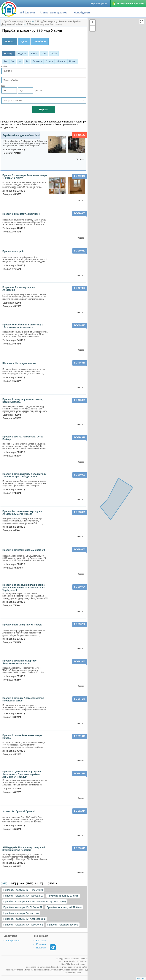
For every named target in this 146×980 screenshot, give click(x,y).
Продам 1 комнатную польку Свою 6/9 (24, 550)
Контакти (41, 941)
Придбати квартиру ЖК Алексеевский (24, 919)
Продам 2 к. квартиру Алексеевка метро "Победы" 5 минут (25, 177)
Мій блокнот (27, 13)
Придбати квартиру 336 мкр (63, 925)
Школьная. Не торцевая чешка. (20, 363)
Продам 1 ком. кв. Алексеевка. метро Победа (23, 438)
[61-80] (30, 883)
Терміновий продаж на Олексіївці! (22, 135)
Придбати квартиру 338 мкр (63, 896)
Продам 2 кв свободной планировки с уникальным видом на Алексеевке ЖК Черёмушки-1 (24, 588)
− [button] (93, 28)
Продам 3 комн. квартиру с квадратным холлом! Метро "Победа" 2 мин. (24, 475)
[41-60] (21, 883)
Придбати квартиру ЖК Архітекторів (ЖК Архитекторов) (35, 901)
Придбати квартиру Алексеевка (21, 913)
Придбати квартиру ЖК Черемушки (23, 890)
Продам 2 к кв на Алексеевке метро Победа (22, 737)
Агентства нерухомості (54, 13)
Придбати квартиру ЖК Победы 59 (23, 907)
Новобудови (82, 13)
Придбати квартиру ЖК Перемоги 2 (23, 925)
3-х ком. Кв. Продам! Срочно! (19, 811)
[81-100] (39, 883)
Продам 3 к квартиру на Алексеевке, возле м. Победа (23, 401)
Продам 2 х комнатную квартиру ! (21, 214)
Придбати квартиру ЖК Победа (64, 907)
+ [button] (93, 23)
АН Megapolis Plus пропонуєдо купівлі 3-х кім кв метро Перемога (24, 849)
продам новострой (13, 251)
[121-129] (53, 883)
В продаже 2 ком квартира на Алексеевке (19, 289)
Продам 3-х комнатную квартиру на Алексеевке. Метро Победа (22, 513)
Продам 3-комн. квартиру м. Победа (22, 625)
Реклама (41, 944)
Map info (141, 979)
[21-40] (12, 883)
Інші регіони (13, 941)
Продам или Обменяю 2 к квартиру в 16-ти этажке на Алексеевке (23, 326)
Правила (41, 948)
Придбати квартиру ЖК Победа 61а (23, 896)
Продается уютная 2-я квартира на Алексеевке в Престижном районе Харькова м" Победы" (22, 774)
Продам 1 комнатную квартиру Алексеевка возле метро (19, 662)
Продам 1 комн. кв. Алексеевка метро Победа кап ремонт (23, 699)
